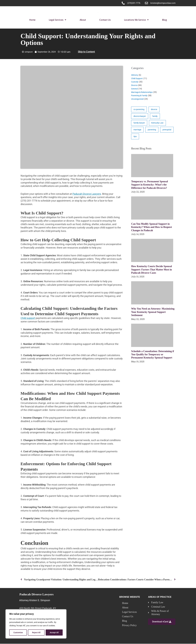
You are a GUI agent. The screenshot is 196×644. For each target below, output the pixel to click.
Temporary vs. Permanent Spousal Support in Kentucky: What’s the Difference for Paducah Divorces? (149, 186)
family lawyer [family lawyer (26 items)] (140, 124)
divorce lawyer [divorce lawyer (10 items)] (140, 117)
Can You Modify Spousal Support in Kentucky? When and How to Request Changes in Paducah (151, 229)
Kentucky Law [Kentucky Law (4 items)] (159, 124)
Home (32, 20)
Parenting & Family (140, 96)
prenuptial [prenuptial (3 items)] (138, 138)
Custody (135, 82)
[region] (36, 624)
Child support (28, 318)
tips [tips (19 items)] (151, 138)
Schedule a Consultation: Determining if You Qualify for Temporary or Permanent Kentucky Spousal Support (152, 356)
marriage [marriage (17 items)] (138, 131)
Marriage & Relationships (143, 92)
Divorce (135, 85)
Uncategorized (138, 99)
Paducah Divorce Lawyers (87, 194)
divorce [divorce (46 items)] (155, 110)
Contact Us (105, 20)
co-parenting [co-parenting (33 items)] (139, 110)
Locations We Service (136, 20)
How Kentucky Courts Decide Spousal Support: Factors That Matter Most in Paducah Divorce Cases (151, 271)
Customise (18, 632)
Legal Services (58, 20)
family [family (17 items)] (156, 117)
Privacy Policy (129, 626)
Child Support (137, 78)
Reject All (36, 632)
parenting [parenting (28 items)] (152, 131)
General (135, 89)
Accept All (54, 632)
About (83, 20)
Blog (164, 20)
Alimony (135, 75)
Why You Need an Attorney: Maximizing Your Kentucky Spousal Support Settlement (153, 313)
